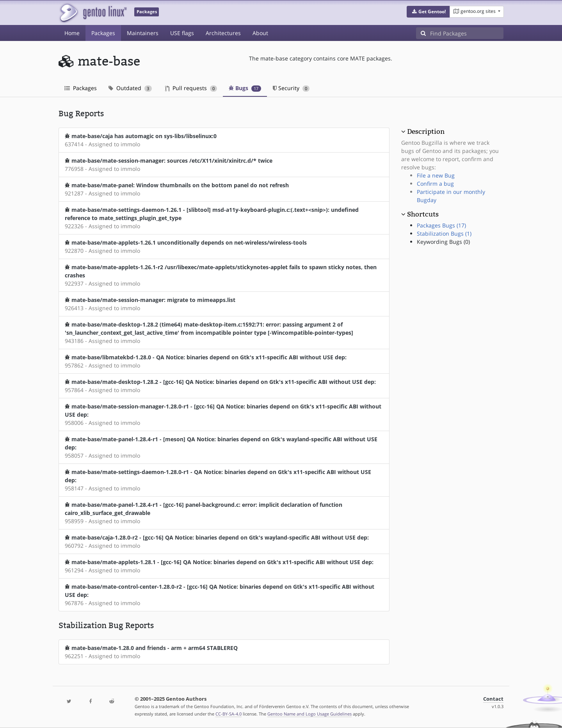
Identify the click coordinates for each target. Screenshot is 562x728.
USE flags (182, 33)
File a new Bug (436, 175)
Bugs (245, 88)
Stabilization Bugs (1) (444, 233)
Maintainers (143, 33)
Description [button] (426, 131)
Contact (493, 699)
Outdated (130, 88)
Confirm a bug (435, 184)
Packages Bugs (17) (441, 225)
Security (291, 88)
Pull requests (191, 88)
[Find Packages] (467, 33)
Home (72, 33)
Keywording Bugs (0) (443, 242)
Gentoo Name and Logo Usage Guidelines (309, 714)
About (260, 33)
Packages (103, 33)
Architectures (223, 33)
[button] (428, 12)
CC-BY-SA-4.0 (229, 714)
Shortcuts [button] (423, 214)
